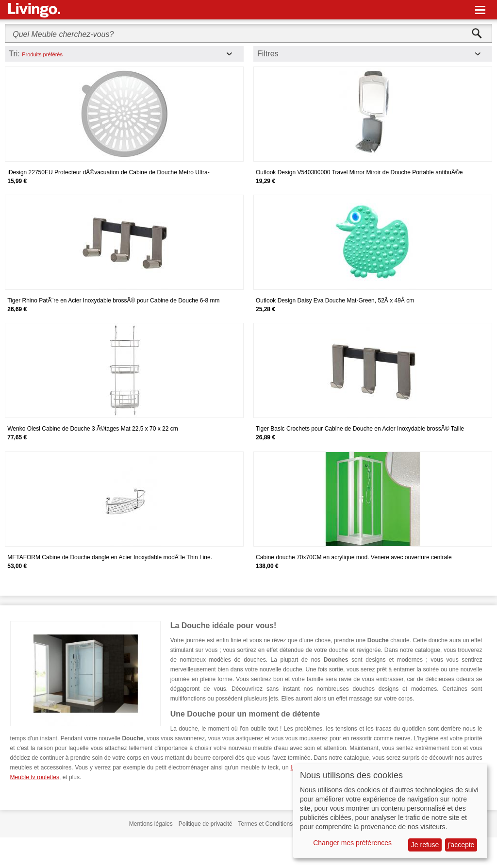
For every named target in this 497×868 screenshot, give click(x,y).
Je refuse (425, 845)
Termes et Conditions (266, 824)
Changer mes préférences (352, 843)
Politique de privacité (206, 824)
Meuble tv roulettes (35, 777)
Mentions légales (151, 824)
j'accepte (461, 845)
